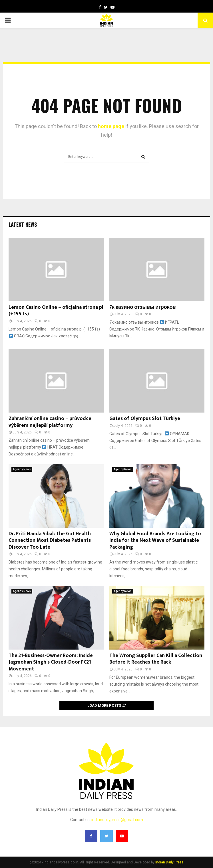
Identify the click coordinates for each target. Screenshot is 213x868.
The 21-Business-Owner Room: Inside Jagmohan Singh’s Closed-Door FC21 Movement (51, 662)
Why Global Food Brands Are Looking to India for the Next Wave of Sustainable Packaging (155, 540)
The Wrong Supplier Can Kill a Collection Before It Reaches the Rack (156, 659)
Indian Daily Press (169, 862)
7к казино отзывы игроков (143, 307)
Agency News (22, 469)
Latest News (23, 224)
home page (111, 126)
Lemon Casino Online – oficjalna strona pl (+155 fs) (56, 311)
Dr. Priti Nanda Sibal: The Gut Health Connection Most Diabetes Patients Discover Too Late (50, 540)
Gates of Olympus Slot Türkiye (145, 419)
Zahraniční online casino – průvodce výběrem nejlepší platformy (50, 422)
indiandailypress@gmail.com (117, 820)
